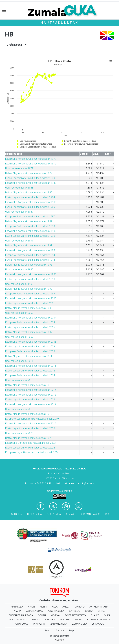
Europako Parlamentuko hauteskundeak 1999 (30, 294)
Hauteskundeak (59, 23)
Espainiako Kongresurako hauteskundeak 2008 (31, 342)
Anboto (80, 607)
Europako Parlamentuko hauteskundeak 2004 (30, 322)
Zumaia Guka (80, 624)
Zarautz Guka (59, 624)
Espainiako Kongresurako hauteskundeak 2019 (31, 404)
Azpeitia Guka (34, 611)
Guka (107, 615)
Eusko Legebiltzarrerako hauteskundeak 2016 (30, 399)
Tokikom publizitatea (59, 636)
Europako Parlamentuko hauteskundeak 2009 (30, 351)
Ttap (71, 631)
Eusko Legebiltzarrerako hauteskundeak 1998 (30, 279)
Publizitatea (54, 514)
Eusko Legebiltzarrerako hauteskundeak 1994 (30, 260)
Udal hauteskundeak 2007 (19, 337)
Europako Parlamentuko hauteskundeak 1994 (30, 255)
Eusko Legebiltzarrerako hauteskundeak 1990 (30, 236)
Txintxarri (39, 624)
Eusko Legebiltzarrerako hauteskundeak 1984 (30, 197)
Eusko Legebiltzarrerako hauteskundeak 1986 (30, 207)
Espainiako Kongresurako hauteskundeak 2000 (31, 298)
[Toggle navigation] (4, 10)
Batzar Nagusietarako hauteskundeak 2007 (29, 332)
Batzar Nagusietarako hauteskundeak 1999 (29, 289)
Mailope (65, 619)
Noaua (78, 619)
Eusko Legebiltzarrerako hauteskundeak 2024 (30, 448)
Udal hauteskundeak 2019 (19, 409)
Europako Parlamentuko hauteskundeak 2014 (30, 375)
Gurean (60, 631)
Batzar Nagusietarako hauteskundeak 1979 (29, 173)
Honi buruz (16, 514)
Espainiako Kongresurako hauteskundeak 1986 (31, 202)
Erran (101, 611)
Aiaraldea (17, 607)
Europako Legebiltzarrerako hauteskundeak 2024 (32, 452)
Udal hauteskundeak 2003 (19, 313)
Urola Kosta (17, 45)
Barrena (74, 611)
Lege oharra (34, 514)
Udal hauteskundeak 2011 (19, 361)
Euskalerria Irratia (21, 615)
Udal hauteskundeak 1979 (19, 168)
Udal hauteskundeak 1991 (19, 241)
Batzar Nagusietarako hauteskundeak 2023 (29, 438)
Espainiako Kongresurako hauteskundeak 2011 (31, 366)
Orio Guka (21, 624)
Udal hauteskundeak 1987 (19, 212)
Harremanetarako (90, 514)
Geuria (42, 615)
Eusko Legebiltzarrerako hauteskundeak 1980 (30, 178)
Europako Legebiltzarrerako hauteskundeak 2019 (32, 419)
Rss (107, 514)
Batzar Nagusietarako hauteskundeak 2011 (29, 356)
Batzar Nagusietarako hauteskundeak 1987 (29, 221)
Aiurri (43, 607)
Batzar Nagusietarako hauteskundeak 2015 (29, 385)
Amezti (66, 607)
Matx (48, 631)
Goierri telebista (75, 615)
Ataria (18, 611)
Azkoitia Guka (56, 611)
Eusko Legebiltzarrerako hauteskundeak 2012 (30, 371)
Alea (55, 607)
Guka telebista (18, 619)
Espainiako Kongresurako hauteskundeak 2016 (31, 395)
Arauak (70, 514)
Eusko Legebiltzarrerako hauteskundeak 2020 (30, 428)
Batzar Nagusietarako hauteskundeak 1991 (29, 245)
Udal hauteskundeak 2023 (19, 433)
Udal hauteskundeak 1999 (19, 284)
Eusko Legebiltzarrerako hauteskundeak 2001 (30, 303)
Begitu (88, 611)
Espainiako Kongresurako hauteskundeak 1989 (31, 231)
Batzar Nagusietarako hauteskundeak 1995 (29, 265)
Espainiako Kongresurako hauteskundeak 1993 (31, 250)
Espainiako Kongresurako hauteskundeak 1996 (31, 274)
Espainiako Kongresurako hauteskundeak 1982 (31, 183)
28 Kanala (98, 624)
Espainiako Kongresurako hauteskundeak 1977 (31, 159)
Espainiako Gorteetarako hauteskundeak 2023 (30, 443)
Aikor (31, 607)
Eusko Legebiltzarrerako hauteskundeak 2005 (30, 327)
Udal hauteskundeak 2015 (19, 380)
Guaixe (95, 615)
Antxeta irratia (99, 607)
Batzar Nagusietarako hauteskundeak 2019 (29, 414)
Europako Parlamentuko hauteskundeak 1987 (30, 217)
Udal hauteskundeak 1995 (19, 270)
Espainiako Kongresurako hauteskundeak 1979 (31, 164)
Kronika (50, 619)
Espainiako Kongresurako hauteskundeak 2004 (31, 318)
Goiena (55, 615)
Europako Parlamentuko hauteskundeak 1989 (30, 226)
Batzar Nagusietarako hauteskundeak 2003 (29, 308)
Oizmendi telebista (99, 619)
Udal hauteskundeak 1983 (19, 188)
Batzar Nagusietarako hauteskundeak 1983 (29, 192)
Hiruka (36, 619)
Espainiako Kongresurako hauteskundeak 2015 (31, 390)
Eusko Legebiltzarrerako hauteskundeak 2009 (30, 347)
